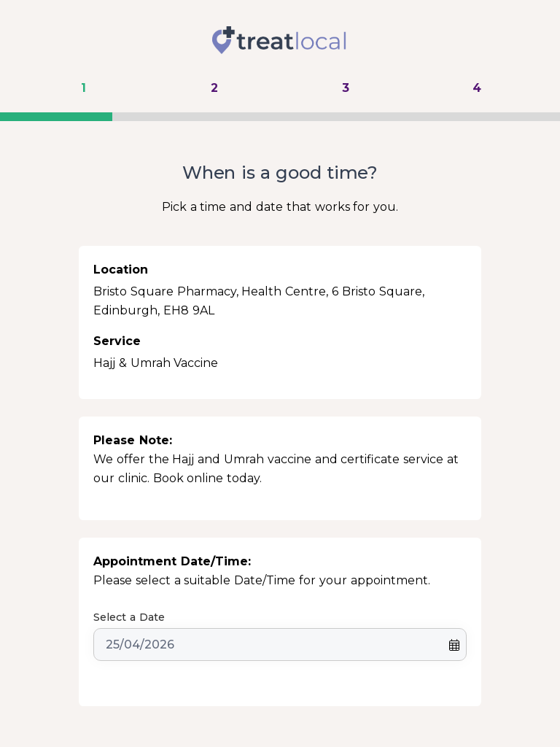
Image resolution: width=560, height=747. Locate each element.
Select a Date (129, 617)
